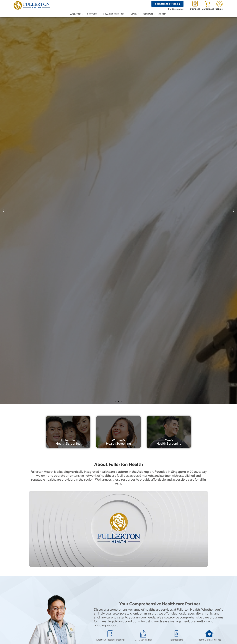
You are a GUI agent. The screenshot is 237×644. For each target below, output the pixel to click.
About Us (76, 14)
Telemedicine (176, 640)
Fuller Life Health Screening (68, 442)
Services (92, 14)
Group (162, 14)
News (134, 14)
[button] (3, 211)
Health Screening (114, 14)
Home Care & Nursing (209, 640)
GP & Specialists (143, 640)
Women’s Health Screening (118, 442)
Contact (148, 14)
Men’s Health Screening (169, 442)
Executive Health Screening (110, 640)
